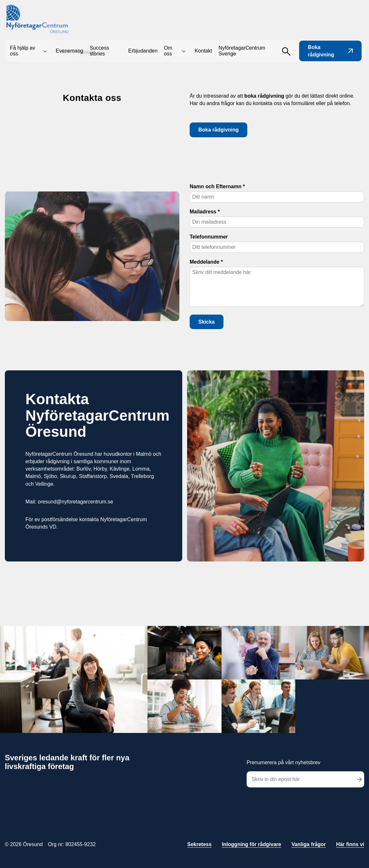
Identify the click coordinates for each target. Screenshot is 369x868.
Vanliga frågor (309, 844)
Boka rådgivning (330, 51)
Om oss (168, 51)
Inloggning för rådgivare (251, 844)
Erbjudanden (143, 51)
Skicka (207, 322)
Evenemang (69, 51)
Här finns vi (350, 844)
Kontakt (203, 51)
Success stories (99, 51)
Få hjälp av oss (23, 51)
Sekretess (200, 844)
